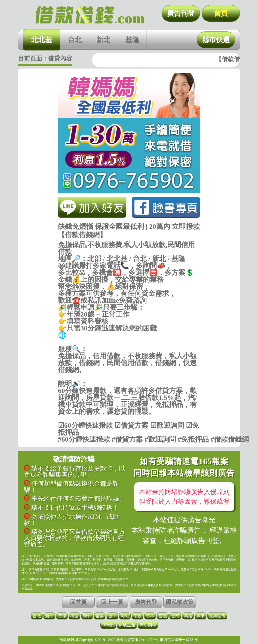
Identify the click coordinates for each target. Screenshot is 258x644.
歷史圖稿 (148, 625)
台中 (112, 616)
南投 (138, 616)
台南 (175, 616)
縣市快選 (216, 40)
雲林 (150, 616)
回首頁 (78, 602)
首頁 (221, 13)
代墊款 (108, 625)
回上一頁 (112, 602)
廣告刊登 (181, 13)
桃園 (74, 616)
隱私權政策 (180, 602)
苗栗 (100, 616)
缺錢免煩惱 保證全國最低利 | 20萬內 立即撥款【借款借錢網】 (90, 15)
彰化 (125, 616)
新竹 (87, 616)
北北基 (42, 40)
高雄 (188, 616)
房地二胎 (127, 625)
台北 (75, 40)
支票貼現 (217, 616)
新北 (103, 40)
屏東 (200, 616)
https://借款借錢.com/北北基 (129, 342)
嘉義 (163, 616)
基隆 (132, 40)
